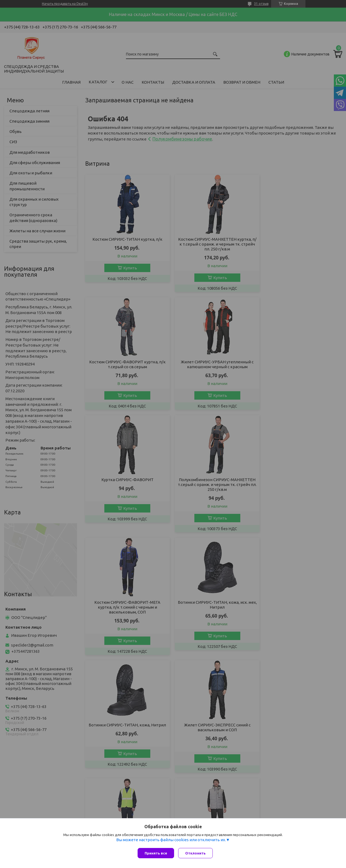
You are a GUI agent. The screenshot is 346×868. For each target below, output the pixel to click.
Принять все (156, 853)
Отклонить (197, 853)
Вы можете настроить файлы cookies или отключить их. (171, 841)
